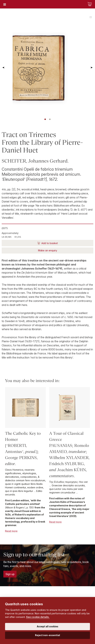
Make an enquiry (48, 250)
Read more (11, 531)
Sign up (10, 574)
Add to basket (49, 243)
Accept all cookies (48, 626)
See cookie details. (38, 617)
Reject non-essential (47, 635)
